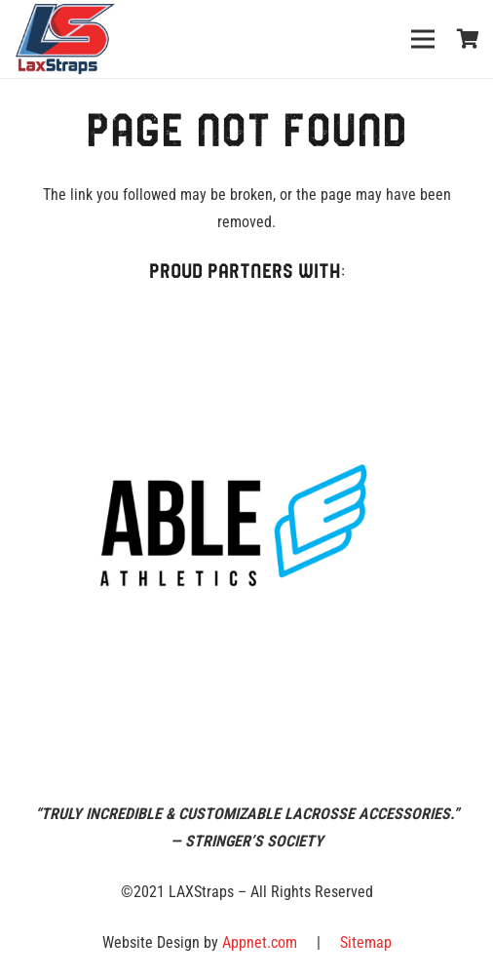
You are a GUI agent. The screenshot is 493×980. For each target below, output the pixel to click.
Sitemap (366, 942)
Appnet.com (260, 942)
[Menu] (423, 39)
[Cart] (469, 39)
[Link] (65, 39)
